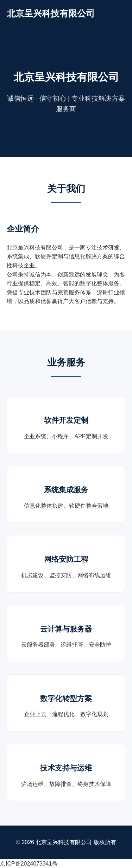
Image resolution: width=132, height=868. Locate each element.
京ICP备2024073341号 (29, 864)
